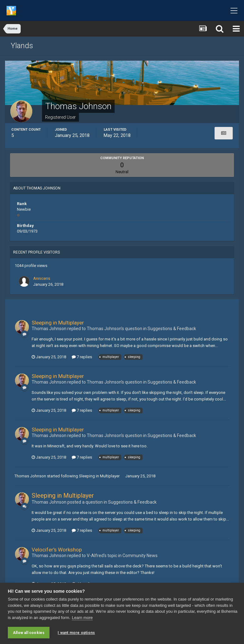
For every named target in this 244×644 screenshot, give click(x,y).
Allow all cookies (29, 633)
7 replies (82, 357)
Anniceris (42, 278)
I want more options (76, 633)
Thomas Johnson (30, 476)
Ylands (22, 46)
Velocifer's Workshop (57, 550)
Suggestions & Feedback (172, 329)
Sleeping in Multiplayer (58, 323)
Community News (140, 556)
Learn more (82, 618)
